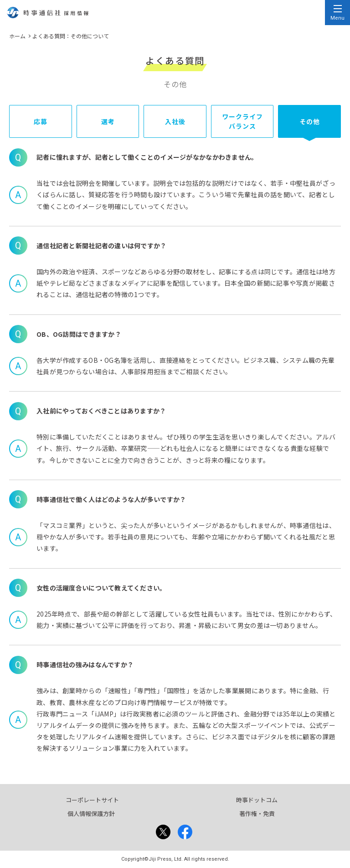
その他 (310, 121)
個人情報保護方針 (91, 813)
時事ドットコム (257, 800)
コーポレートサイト (92, 800)
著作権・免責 (257, 813)
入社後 (175, 121)
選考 (108, 121)
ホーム (17, 36)
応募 (41, 121)
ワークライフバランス (243, 121)
